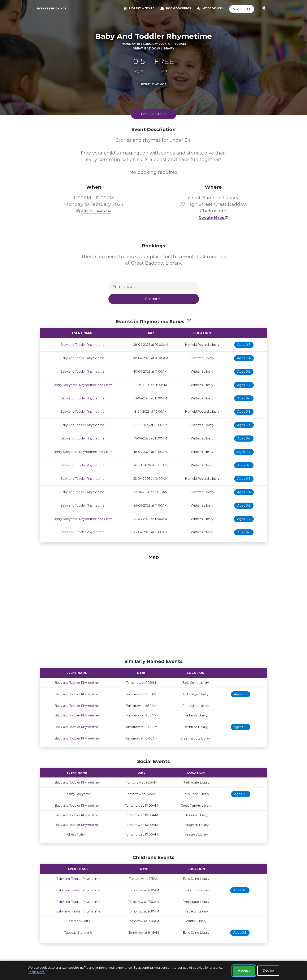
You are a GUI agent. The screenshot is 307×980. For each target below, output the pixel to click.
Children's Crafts (78, 921)
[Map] (153, 606)
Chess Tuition (77, 834)
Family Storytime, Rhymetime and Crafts (82, 385)
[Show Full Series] (189, 322)
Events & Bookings (52, 8)
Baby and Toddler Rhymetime (82, 345)
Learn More (36, 972)
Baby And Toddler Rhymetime (82, 358)
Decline (268, 971)
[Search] (238, 9)
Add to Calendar (94, 211)
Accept (244, 971)
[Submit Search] (251, 9)
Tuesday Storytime (77, 794)
